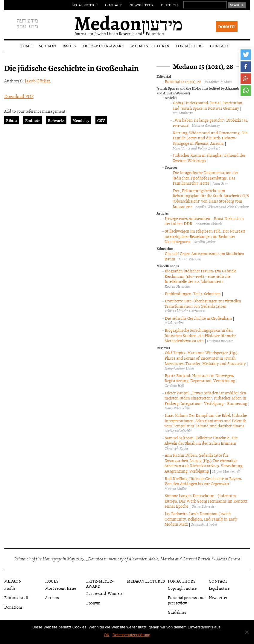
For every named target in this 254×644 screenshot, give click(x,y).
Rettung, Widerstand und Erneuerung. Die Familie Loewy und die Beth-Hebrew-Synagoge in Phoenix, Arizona (210, 138)
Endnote (33, 120)
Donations (13, 607)
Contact (113, 5)
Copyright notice (182, 588)
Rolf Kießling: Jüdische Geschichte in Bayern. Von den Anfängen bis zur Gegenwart (203, 481)
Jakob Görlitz (38, 81)
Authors (52, 597)
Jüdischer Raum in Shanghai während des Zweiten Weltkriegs (209, 158)
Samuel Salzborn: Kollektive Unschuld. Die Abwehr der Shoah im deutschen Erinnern (201, 440)
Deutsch (169, 5)
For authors (190, 46)
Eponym (93, 603)
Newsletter (141, 5)
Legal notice (85, 5)
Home (26, 46)
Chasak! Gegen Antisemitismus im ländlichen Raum (204, 256)
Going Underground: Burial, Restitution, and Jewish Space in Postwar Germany (208, 105)
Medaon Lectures (150, 46)
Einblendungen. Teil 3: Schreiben (193, 294)
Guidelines (177, 612)
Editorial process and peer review (186, 600)
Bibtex (12, 120)
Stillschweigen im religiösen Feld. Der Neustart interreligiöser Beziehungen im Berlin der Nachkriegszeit (205, 236)
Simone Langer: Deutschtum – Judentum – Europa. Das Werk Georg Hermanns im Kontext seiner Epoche (206, 501)
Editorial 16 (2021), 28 (183, 81)
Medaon (47, 46)
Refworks (56, 120)
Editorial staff (16, 597)
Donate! (227, 27)
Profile (10, 588)
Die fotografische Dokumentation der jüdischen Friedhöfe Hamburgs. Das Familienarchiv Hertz (205, 178)
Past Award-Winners (104, 593)
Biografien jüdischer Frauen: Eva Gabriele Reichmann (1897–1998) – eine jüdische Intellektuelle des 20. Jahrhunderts (200, 276)
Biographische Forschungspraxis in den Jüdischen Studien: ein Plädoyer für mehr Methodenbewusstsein (200, 335)
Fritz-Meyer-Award (104, 46)
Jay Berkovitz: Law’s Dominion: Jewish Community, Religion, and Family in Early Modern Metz (201, 519)
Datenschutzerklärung (131, 635)
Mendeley (81, 120)
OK (107, 635)
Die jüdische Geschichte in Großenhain (198, 318)
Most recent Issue (61, 588)
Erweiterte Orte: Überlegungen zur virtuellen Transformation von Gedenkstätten (203, 303)
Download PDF (19, 96)
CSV (101, 120)
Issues (69, 46)
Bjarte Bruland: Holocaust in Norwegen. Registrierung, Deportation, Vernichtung (200, 378)
